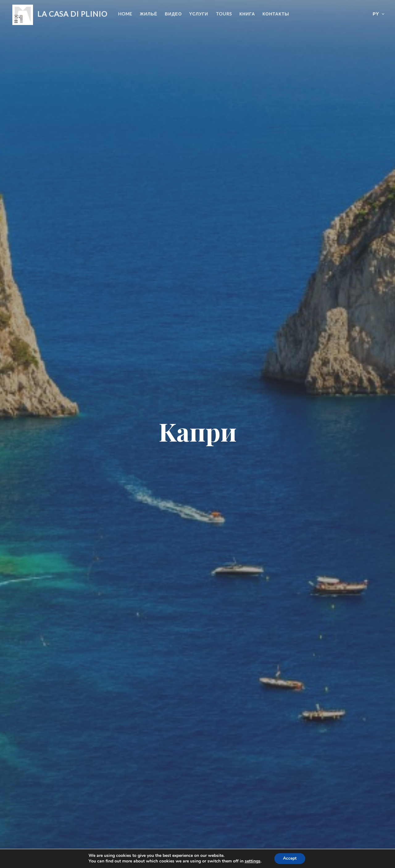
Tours (224, 14)
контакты (276, 14)
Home (125, 14)
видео (173, 14)
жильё (149, 14)
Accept (290, 858)
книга (247, 14)
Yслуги (199, 14)
